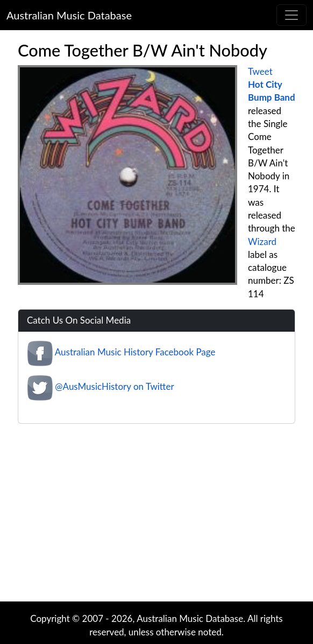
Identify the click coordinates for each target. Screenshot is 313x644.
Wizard (262, 241)
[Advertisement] (162, 515)
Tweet (260, 71)
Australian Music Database (69, 15)
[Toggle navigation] (291, 15)
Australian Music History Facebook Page (135, 352)
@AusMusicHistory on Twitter (114, 387)
